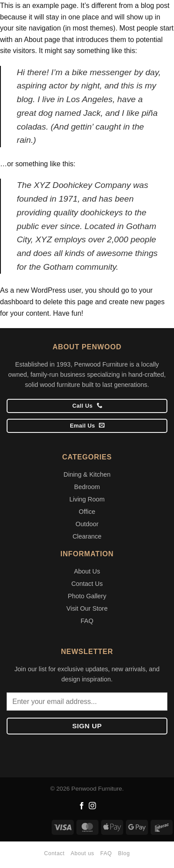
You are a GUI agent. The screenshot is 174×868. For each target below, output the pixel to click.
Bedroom (87, 487)
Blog (124, 853)
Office (87, 512)
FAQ (87, 621)
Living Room (87, 499)
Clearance (87, 536)
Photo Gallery (87, 596)
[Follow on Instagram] (92, 806)
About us (82, 853)
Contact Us (87, 584)
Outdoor (87, 524)
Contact (54, 853)
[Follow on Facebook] (82, 806)
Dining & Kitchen (87, 474)
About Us (87, 571)
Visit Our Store (87, 608)
